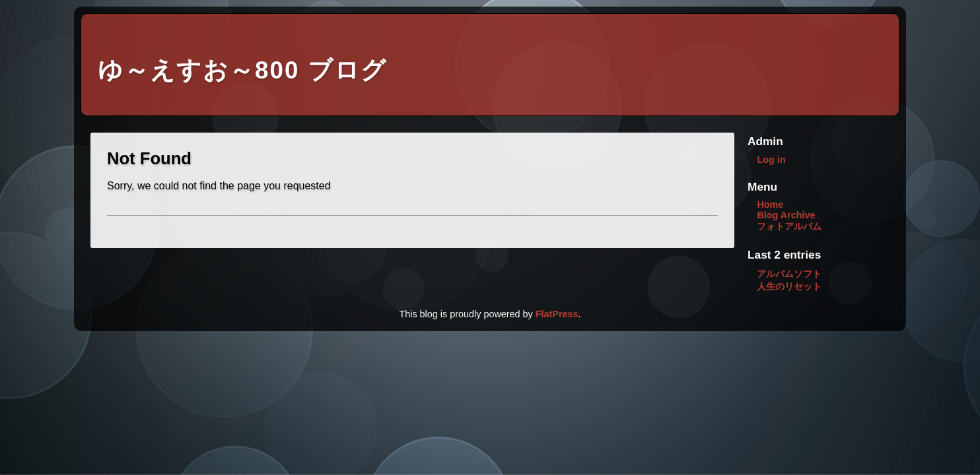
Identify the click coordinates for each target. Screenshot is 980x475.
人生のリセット (789, 286)
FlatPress (557, 314)
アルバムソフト (789, 274)
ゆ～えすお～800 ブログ (242, 70)
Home (770, 205)
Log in (771, 160)
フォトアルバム (789, 226)
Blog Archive (786, 215)
